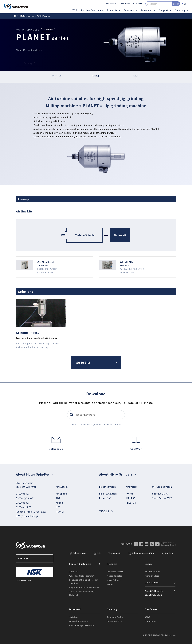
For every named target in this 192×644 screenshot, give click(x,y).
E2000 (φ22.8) (24, 507)
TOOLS (106, 511)
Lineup (96, 77)
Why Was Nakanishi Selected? (84, 587)
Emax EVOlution (108, 494)
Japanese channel (168, 545)
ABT (58, 498)
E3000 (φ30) (23, 503)
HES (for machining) (27, 516)
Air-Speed (61, 494)
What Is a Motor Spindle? (82, 576)
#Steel (55, 343)
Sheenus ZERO (160, 494)
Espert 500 (105, 498)
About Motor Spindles (35, 474)
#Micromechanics (26, 347)
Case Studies (152, 582)
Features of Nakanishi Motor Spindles (84, 581)
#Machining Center (26, 343)
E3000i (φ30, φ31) (26, 498)
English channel (167, 543)
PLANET (60, 512)
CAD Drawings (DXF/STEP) (82, 625)
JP (185, 4)
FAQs (136, 77)
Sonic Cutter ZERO (162, 498)
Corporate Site (114, 621)
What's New (111, 4)
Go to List (97, 362)
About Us (74, 572)
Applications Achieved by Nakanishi (82, 593)
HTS (58, 507)
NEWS (147, 617)
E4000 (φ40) (23, 494)
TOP (75, 10)
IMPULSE (130, 498)
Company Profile (115, 617)
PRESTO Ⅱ (131, 503)
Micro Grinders (114, 580)
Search (176, 4)
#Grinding (44, 343)
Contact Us (138, 4)
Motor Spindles (27, 16)
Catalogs (35, 558)
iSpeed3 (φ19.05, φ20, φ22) (31, 512)
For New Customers (92, 10)
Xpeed (59, 503)
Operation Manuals (79, 621)
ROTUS (130, 494)
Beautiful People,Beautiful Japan (154, 593)
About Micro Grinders (118, 474)
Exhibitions (125, 4)
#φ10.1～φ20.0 (45, 347)
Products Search (115, 572)
